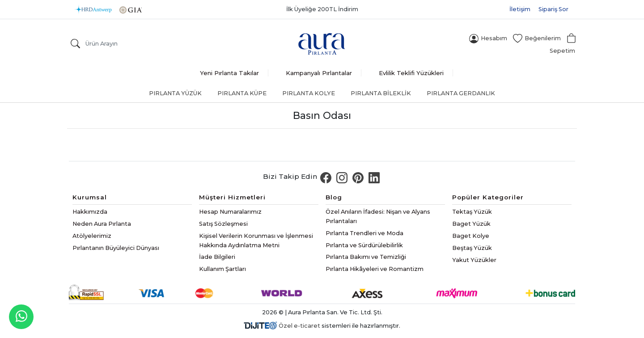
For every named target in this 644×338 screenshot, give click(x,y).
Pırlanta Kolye (309, 93)
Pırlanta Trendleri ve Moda (364, 233)
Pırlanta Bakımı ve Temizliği (366, 257)
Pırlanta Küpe (242, 93)
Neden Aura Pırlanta (102, 224)
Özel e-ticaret (299, 326)
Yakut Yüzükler (474, 260)
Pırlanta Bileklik (381, 93)
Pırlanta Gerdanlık (461, 93)
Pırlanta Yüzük (175, 93)
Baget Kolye (471, 236)
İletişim (520, 9)
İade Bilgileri (217, 257)
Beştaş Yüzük (472, 248)
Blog (334, 197)
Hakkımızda (90, 212)
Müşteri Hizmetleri (232, 197)
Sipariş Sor (553, 9)
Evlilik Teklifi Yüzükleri (411, 73)
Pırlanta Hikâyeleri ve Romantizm (375, 269)
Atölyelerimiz (92, 236)
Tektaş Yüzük (472, 212)
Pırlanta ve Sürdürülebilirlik (364, 245)
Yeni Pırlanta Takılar (229, 73)
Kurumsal (90, 197)
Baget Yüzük (471, 224)
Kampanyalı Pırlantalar (319, 73)
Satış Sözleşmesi (223, 224)
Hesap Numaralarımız (230, 212)
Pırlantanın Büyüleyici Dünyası (116, 248)
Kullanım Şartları (222, 269)
